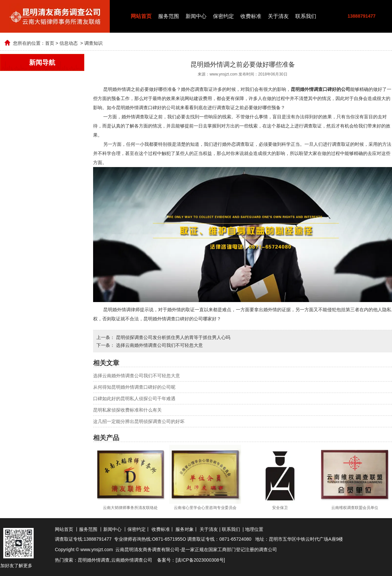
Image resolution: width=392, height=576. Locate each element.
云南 (116, 560)
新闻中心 (196, 16)
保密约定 (223, 16)
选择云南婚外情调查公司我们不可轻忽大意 (159, 345)
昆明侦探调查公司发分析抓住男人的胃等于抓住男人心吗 (172, 337)
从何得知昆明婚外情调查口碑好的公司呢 (134, 387)
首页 (50, 43)
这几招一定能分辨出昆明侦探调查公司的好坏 (139, 421)
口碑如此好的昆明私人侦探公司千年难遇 (134, 398)
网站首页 (141, 16)
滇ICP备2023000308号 (200, 560)
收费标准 (251, 16)
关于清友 (278, 16)
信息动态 (69, 43)
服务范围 (169, 16)
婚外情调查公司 (136, 560)
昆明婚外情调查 (94, 560)
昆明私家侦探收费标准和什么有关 (127, 410)
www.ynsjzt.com (223, 74)
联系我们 (306, 16)
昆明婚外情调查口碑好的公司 (173, 319)
